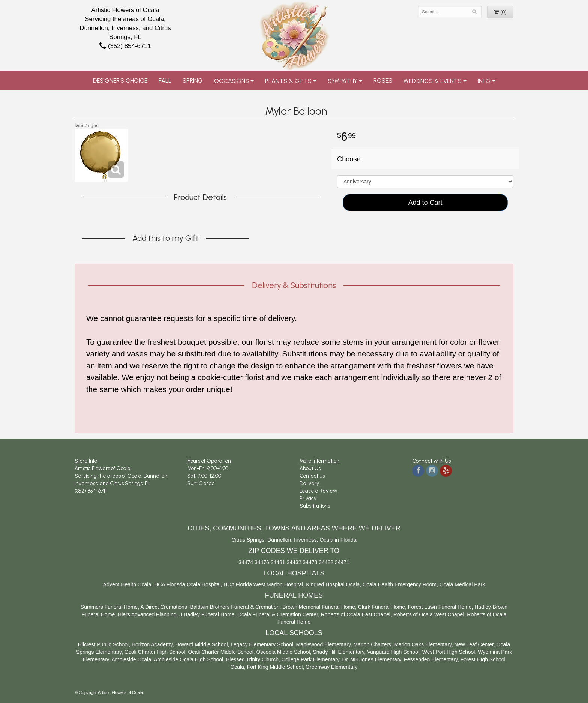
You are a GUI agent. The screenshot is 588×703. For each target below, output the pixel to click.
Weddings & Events (433, 81)
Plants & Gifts (288, 81)
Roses (383, 80)
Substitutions (315, 506)
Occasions (232, 81)
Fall (165, 80)
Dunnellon (279, 540)
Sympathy (343, 81)
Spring (193, 80)
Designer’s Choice (120, 80)
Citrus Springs (248, 540)
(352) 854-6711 (125, 46)
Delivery (309, 483)
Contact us (312, 476)
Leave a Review (318, 491)
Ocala (326, 540)
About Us (310, 468)
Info (484, 81)
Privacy (308, 498)
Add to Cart (425, 203)
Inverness (305, 540)
